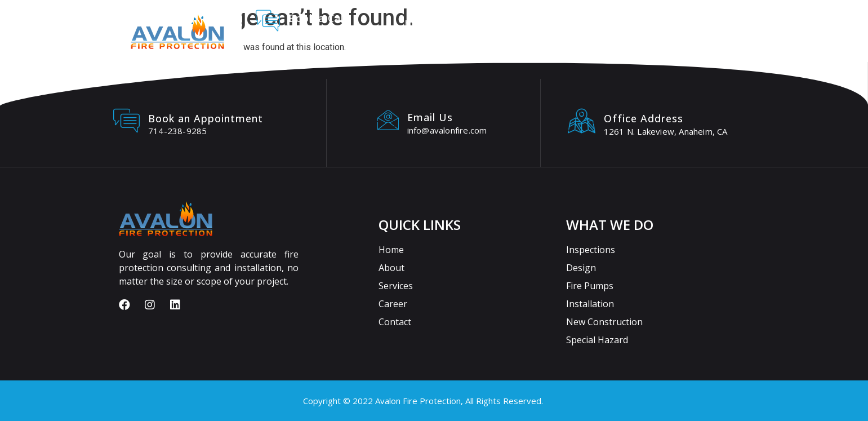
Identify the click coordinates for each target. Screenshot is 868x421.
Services (525, 23)
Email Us (430, 117)
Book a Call (317, 18)
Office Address (644, 118)
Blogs (702, 23)
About (467, 23)
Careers (586, 23)
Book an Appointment (206, 118)
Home (417, 23)
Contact (645, 23)
